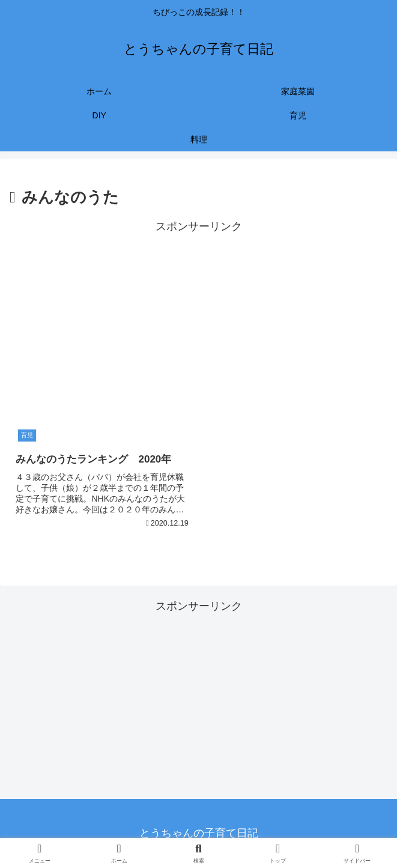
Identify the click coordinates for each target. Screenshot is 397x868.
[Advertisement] (198, 321)
